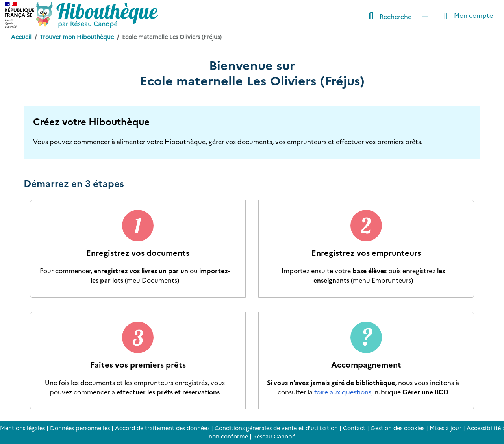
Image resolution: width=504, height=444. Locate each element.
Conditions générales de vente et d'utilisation (276, 428)
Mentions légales (22, 428)
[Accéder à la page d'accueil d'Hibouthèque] (97, 15)
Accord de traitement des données (162, 428)
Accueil (21, 37)
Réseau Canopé (274, 436)
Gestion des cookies (397, 428)
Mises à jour (446, 428)
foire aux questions (343, 392)
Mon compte (466, 16)
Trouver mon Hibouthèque (77, 37)
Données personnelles (80, 428)
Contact (354, 428)
